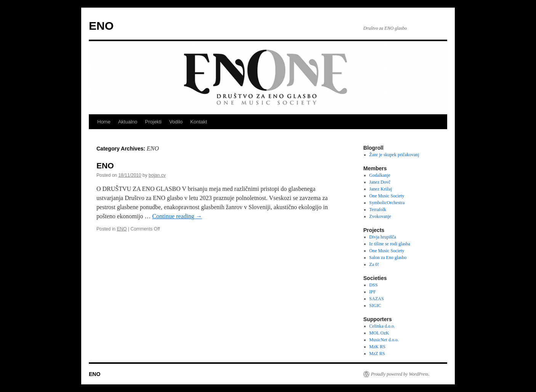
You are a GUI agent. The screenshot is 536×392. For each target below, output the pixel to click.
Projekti (153, 122)
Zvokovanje (380, 216)
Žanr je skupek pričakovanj (394, 155)
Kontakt (199, 122)
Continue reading (177, 216)
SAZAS (377, 299)
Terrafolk (378, 210)
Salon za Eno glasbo (388, 258)
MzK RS (377, 347)
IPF (373, 292)
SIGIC (375, 306)
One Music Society (387, 196)
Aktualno (128, 122)
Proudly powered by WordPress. (400, 374)
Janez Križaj (381, 189)
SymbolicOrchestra (387, 203)
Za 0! (374, 264)
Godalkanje (380, 175)
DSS (374, 285)
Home (104, 122)
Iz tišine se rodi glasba (390, 244)
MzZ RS (377, 354)
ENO (101, 26)
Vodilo (176, 122)
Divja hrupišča (383, 237)
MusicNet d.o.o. (384, 340)
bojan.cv (157, 175)
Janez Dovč (380, 182)
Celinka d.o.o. (382, 326)
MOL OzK (379, 333)
